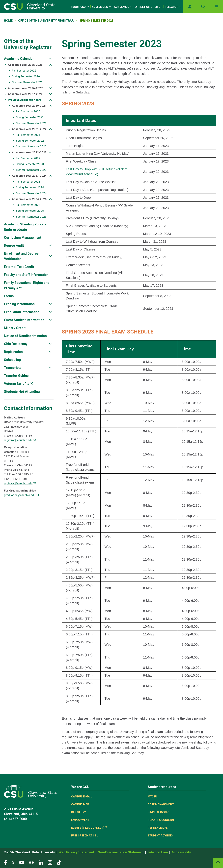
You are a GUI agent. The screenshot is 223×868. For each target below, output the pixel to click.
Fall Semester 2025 (24, 71)
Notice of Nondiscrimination (25, 336)
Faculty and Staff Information (26, 275)
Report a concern (161, 820)
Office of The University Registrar (46, 21)
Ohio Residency (16, 344)
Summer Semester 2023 (31, 170)
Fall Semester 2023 (28, 182)
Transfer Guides (16, 376)
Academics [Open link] (123, 7)
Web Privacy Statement (77, 852)
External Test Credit (19, 267)
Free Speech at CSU (85, 836)
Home (8, 21)
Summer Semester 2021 (31, 123)
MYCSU (152, 797)
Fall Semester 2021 (28, 135)
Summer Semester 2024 (31, 193)
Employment (80, 820)
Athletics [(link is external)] (144, 7)
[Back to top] (218, 863)
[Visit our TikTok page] (59, 862)
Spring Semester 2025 (30, 211)
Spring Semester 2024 (30, 187)
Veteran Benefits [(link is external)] (19, 384)
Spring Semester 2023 (30, 164)
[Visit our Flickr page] (31, 862)
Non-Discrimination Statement (121, 852)
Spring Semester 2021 (30, 117)
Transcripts (13, 368)
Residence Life (158, 828)
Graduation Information (22, 312)
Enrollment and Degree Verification (21, 256)
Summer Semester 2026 (27, 82)
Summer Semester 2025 (31, 217)
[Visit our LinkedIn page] (41, 862)
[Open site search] (203, 7)
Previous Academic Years (25, 100)
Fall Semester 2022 (28, 158)
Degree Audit (14, 246)
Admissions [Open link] (102, 7)
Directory (79, 812)
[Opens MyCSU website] (190, 7)
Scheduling (12, 360)
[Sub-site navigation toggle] (50, 59)
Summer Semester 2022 (31, 146)
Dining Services (158, 812)
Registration (13, 352)
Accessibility (181, 852)
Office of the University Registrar (28, 44)
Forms (9, 296)
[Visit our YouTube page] (22, 862)
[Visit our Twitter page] (13, 862)
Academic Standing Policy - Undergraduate (25, 227)
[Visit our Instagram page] (50, 862)
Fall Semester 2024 (28, 205)
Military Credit (15, 328)
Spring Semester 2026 (26, 76)
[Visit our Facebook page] (5, 862)
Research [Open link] (173, 7)
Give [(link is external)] (158, 7)
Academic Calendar (19, 59)
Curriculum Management (23, 238)
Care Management (161, 804)
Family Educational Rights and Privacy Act (27, 285)
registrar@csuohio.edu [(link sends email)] (20, 440)
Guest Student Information (24, 320)
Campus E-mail (82, 797)
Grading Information (19, 304)
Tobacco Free (158, 852)
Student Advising (160, 836)
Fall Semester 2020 (28, 111)
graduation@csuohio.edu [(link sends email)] (21, 495)
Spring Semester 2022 (30, 141)
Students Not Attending (22, 392)
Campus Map (80, 804)
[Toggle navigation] (216, 7)
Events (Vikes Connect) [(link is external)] (89, 828)
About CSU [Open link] (80, 7)
